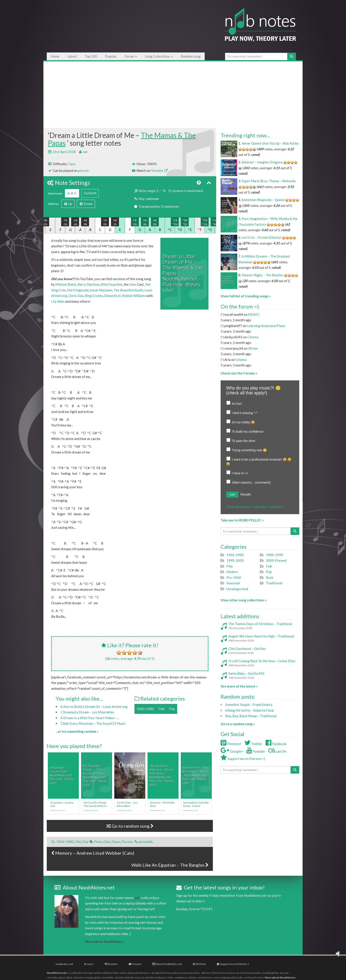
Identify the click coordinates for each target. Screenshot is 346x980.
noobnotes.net (64, 964)
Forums (135, 964)
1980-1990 (274, 555)
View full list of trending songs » (246, 296)
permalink (146, 842)
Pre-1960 (234, 577)
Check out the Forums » (239, 373)
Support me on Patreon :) (233, 964)
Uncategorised (237, 589)
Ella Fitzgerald (78, 290)
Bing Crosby (94, 296)
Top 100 (91, 56)
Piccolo (127, 842)
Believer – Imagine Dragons (262, 162)
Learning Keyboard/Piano (266, 326)
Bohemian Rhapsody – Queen (263, 200)
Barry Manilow (88, 284)
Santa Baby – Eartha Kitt (246, 673)
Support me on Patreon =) (243, 759)
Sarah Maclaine (101, 290)
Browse (89, 964)
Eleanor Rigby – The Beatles (262, 275)
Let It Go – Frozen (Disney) (261, 237)
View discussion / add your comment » (255, 507)
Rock (269, 577)
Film (161, 709)
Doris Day (76, 296)
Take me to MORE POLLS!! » (242, 520)
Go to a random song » (238, 724)
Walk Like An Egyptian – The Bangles (170, 865)
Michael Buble (66, 284)
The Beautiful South (128, 290)
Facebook (276, 744)
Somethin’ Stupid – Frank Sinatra (249, 705)
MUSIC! (254, 314)
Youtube (159, 170)
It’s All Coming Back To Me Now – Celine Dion (262, 661)
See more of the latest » (239, 686)
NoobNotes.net (57, 973)
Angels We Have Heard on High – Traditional (261, 636)
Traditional (274, 583)
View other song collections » (244, 600)
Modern (232, 572)
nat (85, 152)
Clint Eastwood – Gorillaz (247, 649)
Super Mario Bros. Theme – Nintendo (269, 181)
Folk (269, 566)
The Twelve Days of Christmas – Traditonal (260, 624)
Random (111, 964)
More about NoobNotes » (105, 941)
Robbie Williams (134, 296)
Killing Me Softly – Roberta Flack (250, 710)
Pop (172, 709)
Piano (116, 842)
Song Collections (159, 56)
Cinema (253, 337)
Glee (133, 284)
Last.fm (277, 751)
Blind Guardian (112, 284)
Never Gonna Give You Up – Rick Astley (270, 143)
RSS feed (199, 964)
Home (55, 56)
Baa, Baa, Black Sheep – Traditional (251, 716)
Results (246, 494)
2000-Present (276, 560)
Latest (72, 56)
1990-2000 (235, 560)
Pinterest (231, 744)
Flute (98, 842)
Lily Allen (58, 301)
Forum (131, 56)
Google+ (232, 751)
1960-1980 (145, 709)
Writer (253, 348)
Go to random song (130, 826)
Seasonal (233, 583)
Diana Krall (112, 296)
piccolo (84, 170)
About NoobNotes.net (167, 964)
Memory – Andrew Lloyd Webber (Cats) (93, 853)
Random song (191, 56)
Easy (72, 164)
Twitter (253, 744)
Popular (111, 56)
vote (232, 495)
